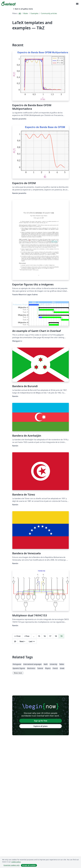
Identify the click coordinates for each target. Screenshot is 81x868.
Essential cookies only (12, 865)
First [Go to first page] (17, 636)
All (20, 13)
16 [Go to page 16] (45, 636)
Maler (26, 13)
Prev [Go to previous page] (27, 636)
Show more (18, 673)
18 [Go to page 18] (56, 636)
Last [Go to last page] (32, 641)
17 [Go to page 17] (50, 636)
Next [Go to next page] (22, 641)
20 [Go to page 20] (15, 641)
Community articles (49, 13)
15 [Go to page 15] (39, 636)
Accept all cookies (29, 865)
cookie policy (16, 862)
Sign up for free (41, 721)
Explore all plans (41, 726)
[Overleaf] (8, 4)
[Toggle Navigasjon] (77, 4)
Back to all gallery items (23, 9)
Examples (35, 13)
